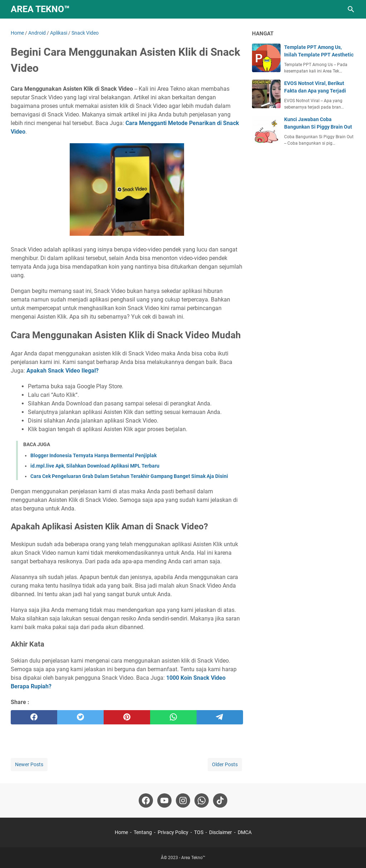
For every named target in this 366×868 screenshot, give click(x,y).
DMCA (245, 832)
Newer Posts (29, 764)
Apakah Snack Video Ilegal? (63, 371)
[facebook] (34, 717)
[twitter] (80, 717)
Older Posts (225, 764)
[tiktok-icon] (220, 800)
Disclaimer (221, 832)
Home (121, 832)
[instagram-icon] (183, 800)
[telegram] (220, 717)
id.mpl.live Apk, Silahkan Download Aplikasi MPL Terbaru (95, 466)
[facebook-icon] (146, 800)
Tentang (143, 832)
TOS (199, 832)
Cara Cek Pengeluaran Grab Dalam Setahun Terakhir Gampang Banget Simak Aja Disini (129, 476)
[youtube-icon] (164, 800)
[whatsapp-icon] (202, 800)
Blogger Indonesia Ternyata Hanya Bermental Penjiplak (93, 455)
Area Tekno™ (40, 9)
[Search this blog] (351, 9)
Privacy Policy (173, 832)
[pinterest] (127, 717)
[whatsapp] (173, 717)
